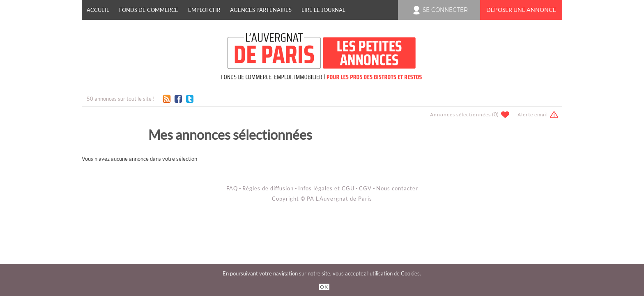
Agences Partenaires (261, 10)
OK (324, 287)
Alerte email (533, 114)
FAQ (232, 188)
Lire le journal (323, 10)
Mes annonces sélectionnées (230, 135)
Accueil (98, 10)
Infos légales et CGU (326, 188)
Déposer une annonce (521, 10)
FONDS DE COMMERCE (149, 10)
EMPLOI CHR (204, 10)
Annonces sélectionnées (460, 114)
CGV (365, 188)
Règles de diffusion (268, 188)
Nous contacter (397, 188)
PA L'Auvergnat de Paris (339, 199)
